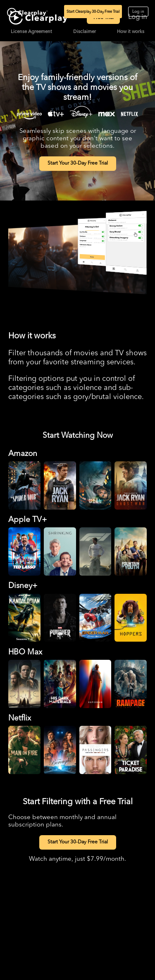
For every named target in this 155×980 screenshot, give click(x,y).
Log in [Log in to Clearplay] (138, 12)
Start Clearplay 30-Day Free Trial (93, 12)
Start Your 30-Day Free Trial (78, 163)
